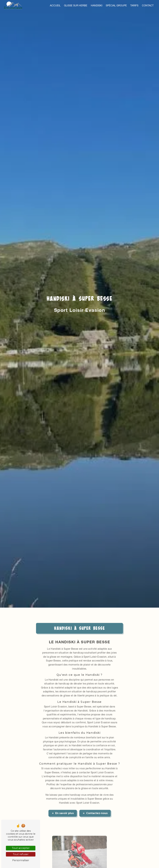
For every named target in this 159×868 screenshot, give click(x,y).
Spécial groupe (116, 5)
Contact (148, 5)
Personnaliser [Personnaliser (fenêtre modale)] (21, 860)
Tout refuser (21, 854)
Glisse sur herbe (76, 5)
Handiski (97, 5)
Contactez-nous (95, 802)
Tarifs (134, 5)
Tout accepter (21, 848)
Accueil (55, 5)
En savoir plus (63, 802)
